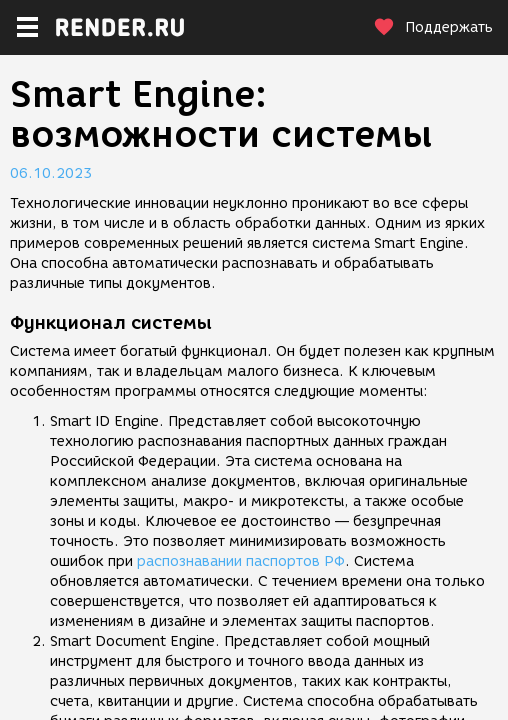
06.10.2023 (51, 173)
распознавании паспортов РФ (241, 561)
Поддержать (433, 27)
